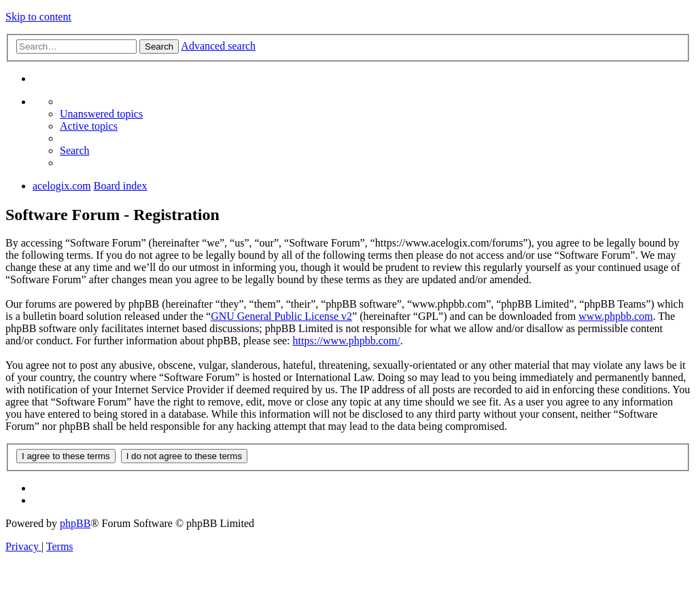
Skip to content (38, 17)
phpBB (75, 523)
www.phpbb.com (615, 316)
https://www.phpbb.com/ (347, 341)
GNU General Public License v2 (281, 316)
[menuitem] (101, 114)
